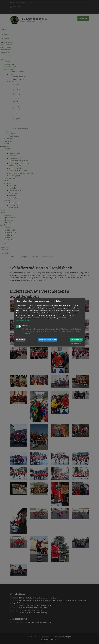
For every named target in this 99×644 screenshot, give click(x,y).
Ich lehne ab (21, 340)
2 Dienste (26, 334)
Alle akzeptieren (76, 340)
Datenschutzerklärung (23, 320)
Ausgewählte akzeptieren (48, 340)
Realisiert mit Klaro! (77, 344)
